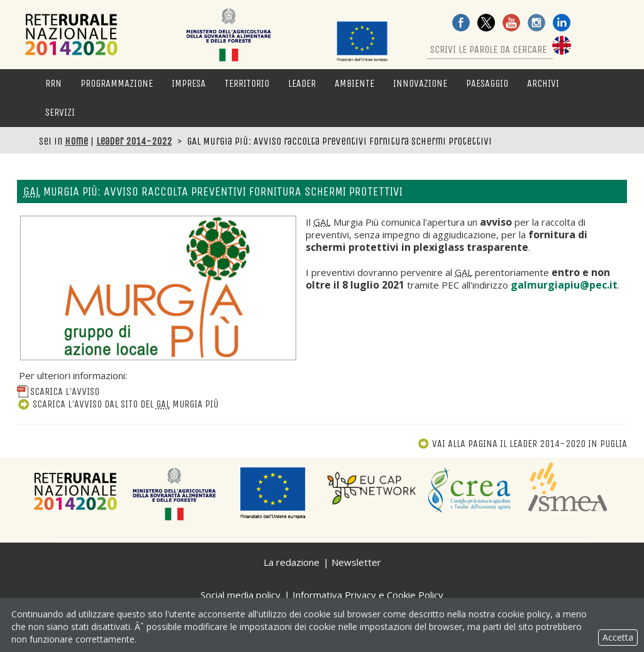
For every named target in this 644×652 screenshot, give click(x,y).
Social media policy (241, 595)
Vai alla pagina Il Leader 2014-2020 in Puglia (522, 444)
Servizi (60, 112)
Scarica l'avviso (58, 391)
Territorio (247, 83)
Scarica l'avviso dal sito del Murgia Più (118, 404)
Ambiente (354, 83)
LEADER (302, 83)
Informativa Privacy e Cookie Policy (368, 595)
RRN (53, 83)
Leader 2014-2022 (134, 141)
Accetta (618, 637)
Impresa (189, 83)
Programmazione (117, 83)
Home (76, 141)
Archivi (543, 83)
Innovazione (420, 83)
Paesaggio (487, 83)
